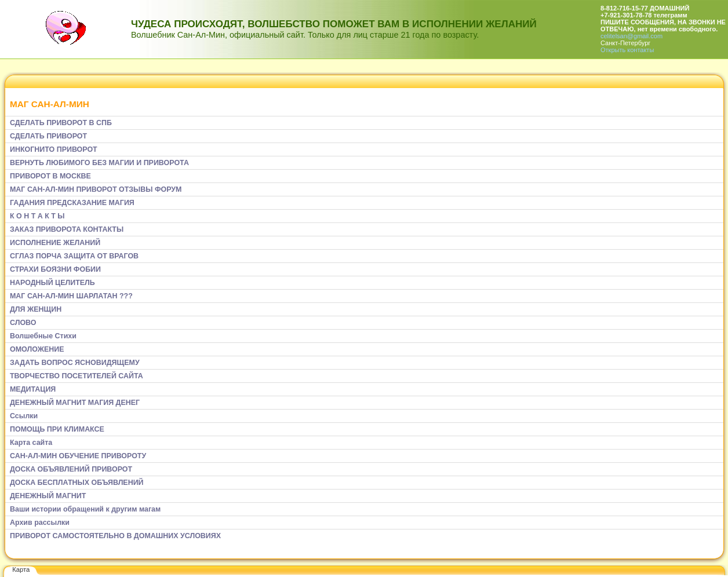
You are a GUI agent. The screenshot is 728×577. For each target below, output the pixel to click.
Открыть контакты (627, 50)
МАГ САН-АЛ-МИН (50, 104)
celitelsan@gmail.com (631, 36)
